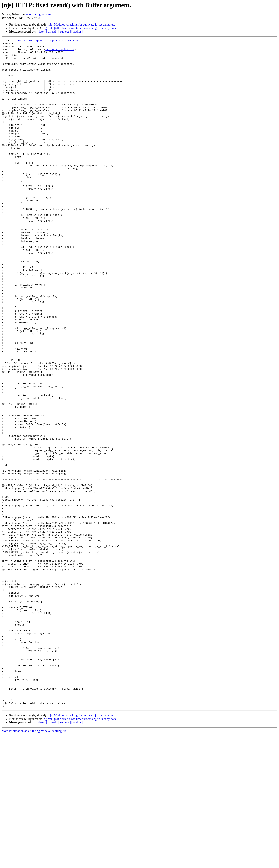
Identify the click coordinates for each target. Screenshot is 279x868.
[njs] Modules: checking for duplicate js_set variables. (81, 25)
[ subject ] (65, 31)
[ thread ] (52, 31)
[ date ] (41, 31)
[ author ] (77, 31)
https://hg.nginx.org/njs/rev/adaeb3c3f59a (49, 41)
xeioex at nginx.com (38, 14)
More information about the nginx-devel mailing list (34, 865)
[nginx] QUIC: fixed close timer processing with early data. (80, 28)
